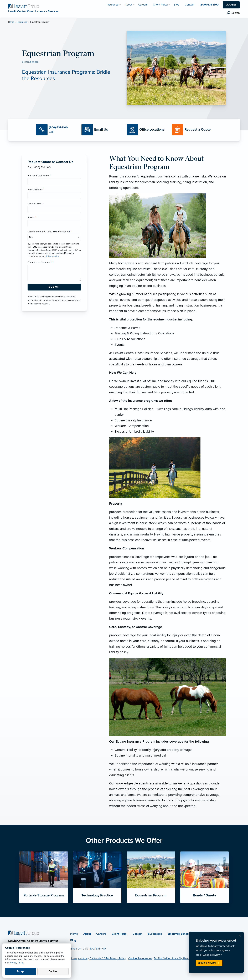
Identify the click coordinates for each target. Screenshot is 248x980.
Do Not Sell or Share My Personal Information (181, 958)
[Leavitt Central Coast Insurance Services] (24, 6)
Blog (73, 940)
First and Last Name (39, 176)
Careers (101, 934)
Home (11, 22)
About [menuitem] (128, 5)
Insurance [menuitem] (113, 5)
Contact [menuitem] (190, 5)
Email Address (36, 190)
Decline (53, 971)
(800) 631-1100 (97, 949)
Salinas (26, 62)
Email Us (75, 949)
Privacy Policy (17, 963)
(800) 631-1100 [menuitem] (209, 5)
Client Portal (119, 934)
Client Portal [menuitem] (160, 5)
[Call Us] (56, 130)
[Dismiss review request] (240, 936)
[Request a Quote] (192, 130)
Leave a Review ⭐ (209, 963)
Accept (21, 971)
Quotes (231, 5)
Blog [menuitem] (177, 5)
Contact (137, 934)
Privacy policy (53, 256)
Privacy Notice (79, 958)
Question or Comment (40, 262)
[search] (233, 13)
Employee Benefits (179, 934)
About (87, 934)
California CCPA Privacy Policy (108, 958)
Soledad (34, 62)
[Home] (24, 933)
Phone (32, 218)
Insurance (22, 22)
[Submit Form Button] (54, 287)
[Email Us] (101, 130)
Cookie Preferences (140, 958)
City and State (36, 204)
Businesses (155, 934)
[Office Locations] (147, 130)
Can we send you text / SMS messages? (50, 232)
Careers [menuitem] (143, 5)
